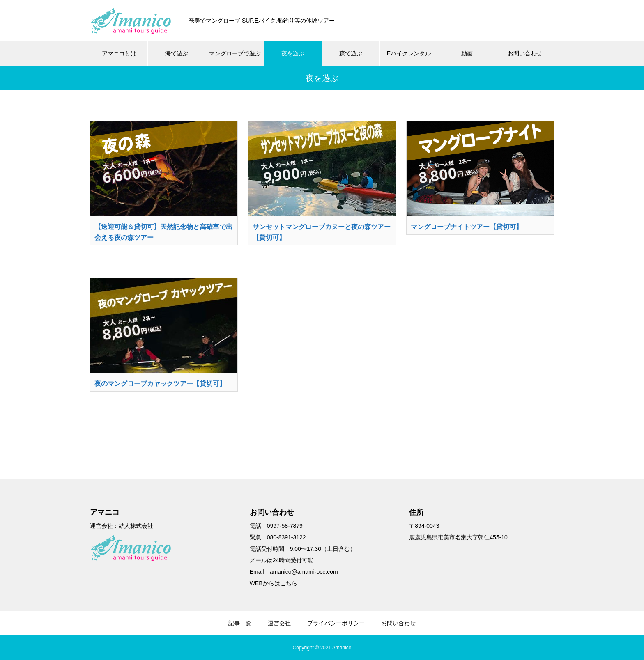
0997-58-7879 (285, 526)
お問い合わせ (525, 53)
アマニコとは (119, 53)
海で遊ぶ (177, 53)
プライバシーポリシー (336, 623)
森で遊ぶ (351, 53)
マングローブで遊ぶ (235, 53)
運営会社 (279, 623)
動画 (467, 53)
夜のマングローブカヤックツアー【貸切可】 (160, 384)
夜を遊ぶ (293, 53)
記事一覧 (240, 623)
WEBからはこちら (274, 583)
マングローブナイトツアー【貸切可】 (467, 227)
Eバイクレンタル (409, 53)
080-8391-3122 (286, 537)
